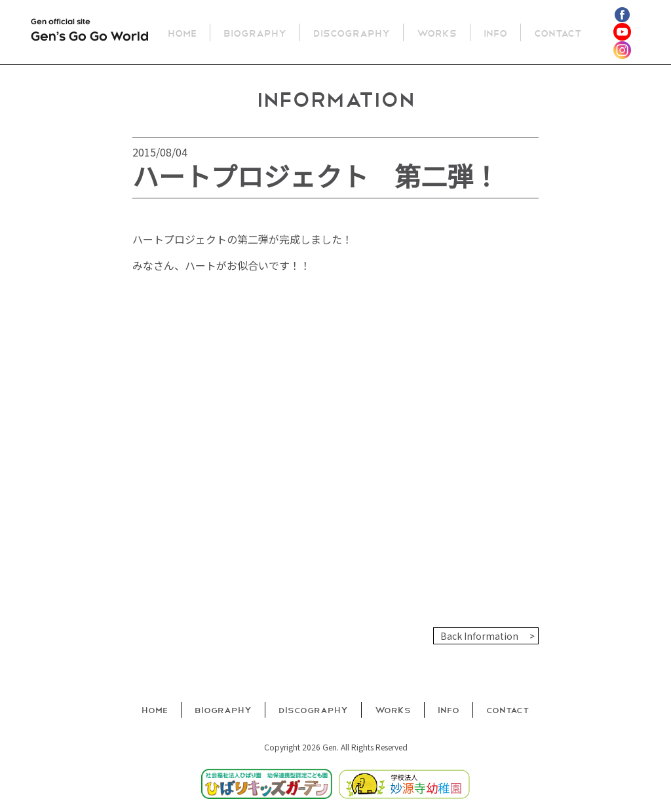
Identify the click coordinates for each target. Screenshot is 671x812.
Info (497, 32)
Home (184, 32)
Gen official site (90, 33)
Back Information (479, 636)
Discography (354, 32)
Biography (257, 32)
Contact (560, 32)
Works (439, 32)
